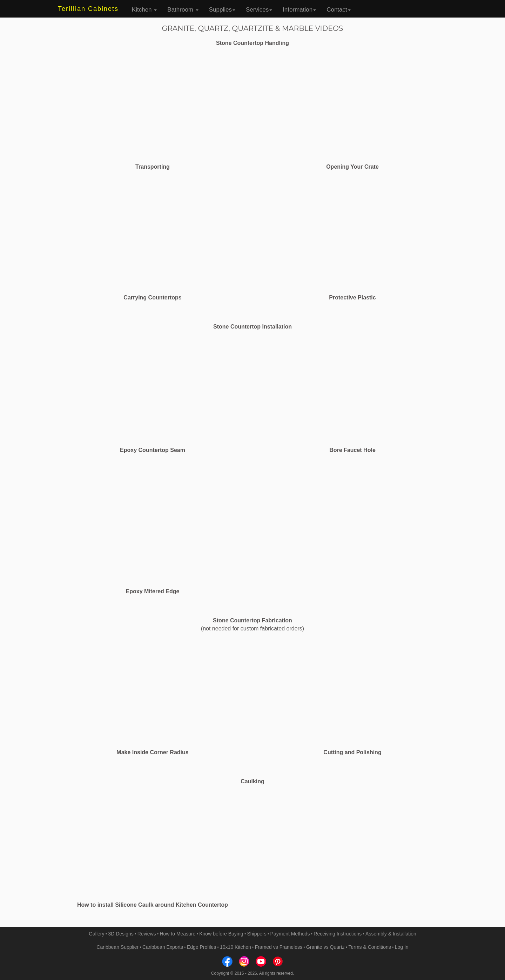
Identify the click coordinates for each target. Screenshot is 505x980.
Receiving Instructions (338, 934)
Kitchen (144, 10)
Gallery (96, 934)
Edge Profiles (201, 947)
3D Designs (121, 934)
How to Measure (177, 934)
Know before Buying (221, 934)
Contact (339, 10)
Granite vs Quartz (325, 947)
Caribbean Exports (163, 947)
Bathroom (183, 10)
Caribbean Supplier (117, 947)
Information (299, 10)
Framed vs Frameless (279, 947)
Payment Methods (290, 934)
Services (259, 10)
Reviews (147, 934)
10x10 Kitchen (235, 947)
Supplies (222, 10)
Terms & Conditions (369, 947)
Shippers (257, 934)
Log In (402, 947)
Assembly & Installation (391, 934)
